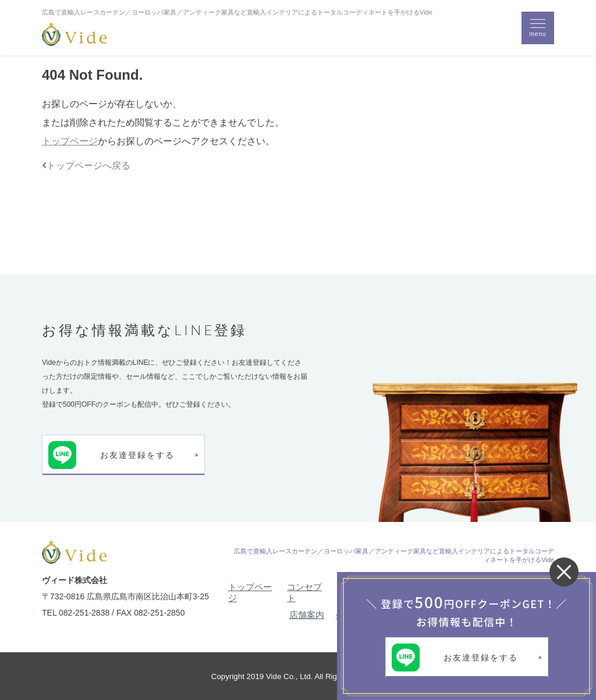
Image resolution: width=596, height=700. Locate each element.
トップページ (70, 141)
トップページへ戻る (86, 166)
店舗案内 (307, 615)
